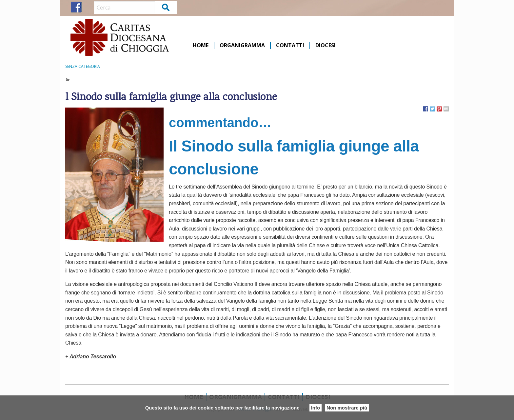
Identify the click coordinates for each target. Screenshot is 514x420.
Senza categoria (83, 66)
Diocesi (326, 45)
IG (88, 7)
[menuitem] (201, 45)
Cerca (166, 7)
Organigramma (242, 45)
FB (76, 7)
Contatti (290, 45)
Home (201, 45)
